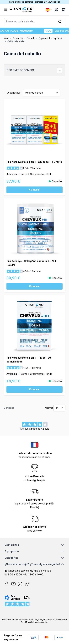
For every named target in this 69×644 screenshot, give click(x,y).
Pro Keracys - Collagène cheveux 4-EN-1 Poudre (31, 263)
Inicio (6, 38)
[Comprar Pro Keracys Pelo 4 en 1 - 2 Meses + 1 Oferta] (34, 190)
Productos (18, 38)
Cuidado (31, 38)
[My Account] (57, 10)
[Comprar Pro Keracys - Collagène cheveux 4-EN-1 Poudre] (34, 286)
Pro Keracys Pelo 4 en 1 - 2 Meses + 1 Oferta (34, 162)
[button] (34, 70)
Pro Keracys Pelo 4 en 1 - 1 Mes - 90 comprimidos (29, 360)
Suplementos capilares (50, 38)
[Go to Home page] (26, 10)
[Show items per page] (59, 408)
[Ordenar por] (42, 93)
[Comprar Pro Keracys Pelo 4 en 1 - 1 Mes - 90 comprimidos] (34, 389)
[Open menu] (6, 10)
